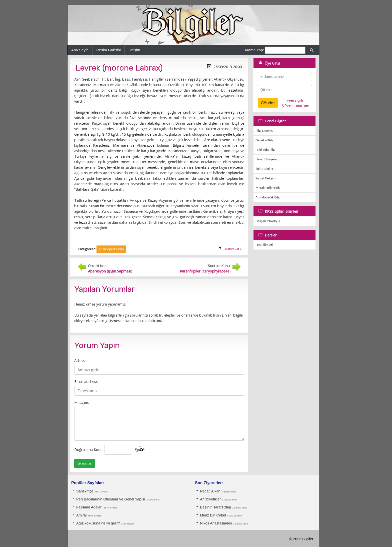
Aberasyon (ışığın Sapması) (110, 271)
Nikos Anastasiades (216, 523)
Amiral (82, 515)
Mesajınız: (82, 402)
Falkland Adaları (90, 507)
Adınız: (79, 360)
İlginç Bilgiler (264, 169)
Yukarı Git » (233, 249)
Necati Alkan (210, 491)
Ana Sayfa (80, 50)
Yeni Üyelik (296, 101)
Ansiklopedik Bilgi (268, 197)
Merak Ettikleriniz (268, 188)
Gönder (84, 463)
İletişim (134, 50)
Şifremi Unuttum (295, 106)
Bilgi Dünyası (264, 131)
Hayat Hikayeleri (267, 159)
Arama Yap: (254, 50)
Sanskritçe (85, 491)
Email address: (86, 381)
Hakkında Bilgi (265, 150)
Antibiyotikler (211, 499)
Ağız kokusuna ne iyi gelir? (98, 523)
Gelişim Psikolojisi (268, 221)
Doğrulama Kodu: (89, 449)
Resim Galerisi (108, 50)
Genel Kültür (264, 140)
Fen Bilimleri (264, 245)
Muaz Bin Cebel (213, 515)
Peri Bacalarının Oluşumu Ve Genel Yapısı (111, 499)
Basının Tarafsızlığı (215, 507)
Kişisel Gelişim (265, 178)
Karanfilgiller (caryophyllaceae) (205, 271)
